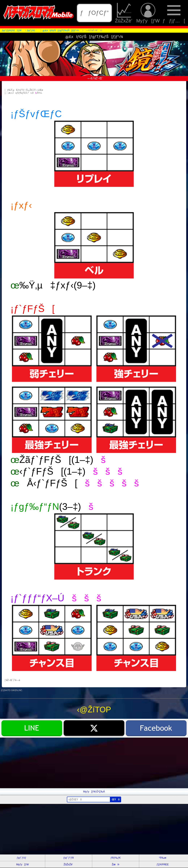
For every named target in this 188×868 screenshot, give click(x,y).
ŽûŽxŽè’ (124, 13)
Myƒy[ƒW (148, 13)
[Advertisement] (94, 763)
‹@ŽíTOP (94, 710)
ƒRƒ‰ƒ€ (115, 858)
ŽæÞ (115, 864)
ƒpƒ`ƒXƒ (22, 858)
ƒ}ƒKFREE (163, 864)
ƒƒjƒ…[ (174, 13)
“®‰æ (163, 858)
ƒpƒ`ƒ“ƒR (69, 858)
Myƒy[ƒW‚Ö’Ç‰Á (94, 792)
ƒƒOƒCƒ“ (94, 13)
